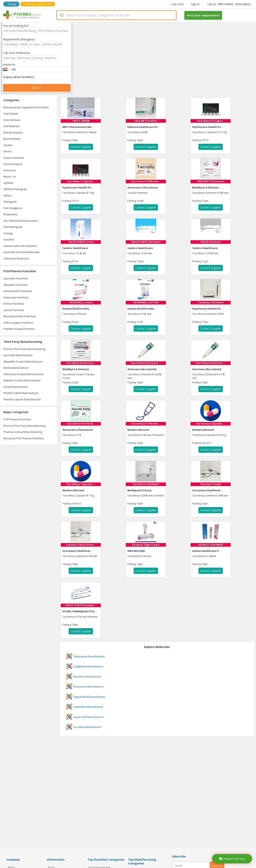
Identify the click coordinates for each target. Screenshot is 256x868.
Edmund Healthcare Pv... (144, 127)
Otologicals (10, 202)
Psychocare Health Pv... (208, 127)
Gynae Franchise (14, 310)
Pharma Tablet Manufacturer (21, 393)
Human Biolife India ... (77, 309)
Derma (7, 151)
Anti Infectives (12, 120)
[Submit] (61, 15)
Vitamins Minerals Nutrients (20, 246)
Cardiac (8, 145)
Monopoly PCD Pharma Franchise (24, 438)
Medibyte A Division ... (207, 187)
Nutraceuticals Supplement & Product (26, 107)
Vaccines (9, 239)
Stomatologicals (13, 227)
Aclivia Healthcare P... (207, 551)
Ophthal (8, 183)
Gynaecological (13, 164)
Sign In (195, 4)
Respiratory (10, 214)
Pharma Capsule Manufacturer (22, 399)
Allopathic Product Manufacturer (23, 362)
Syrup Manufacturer (16, 387)
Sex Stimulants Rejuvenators (21, 221)
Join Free (177, 4)
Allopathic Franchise (15, 285)
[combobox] (116, 15)
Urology (8, 233)
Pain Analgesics (13, 208)
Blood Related (12, 139)
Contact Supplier (81, 147)
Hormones (10, 170)
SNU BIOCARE (136, 551)
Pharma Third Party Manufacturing (24, 349)
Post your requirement (203, 15)
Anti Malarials (12, 126)
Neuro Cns (10, 176)
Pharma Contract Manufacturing (23, 432)
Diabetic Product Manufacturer (22, 380)
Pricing (12, 4)
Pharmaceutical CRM (38, 4)
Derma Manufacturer (16, 368)
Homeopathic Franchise (18, 291)
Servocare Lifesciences (143, 187)
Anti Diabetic (11, 114)
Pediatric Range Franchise (19, 329)
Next (37, 88)
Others (8, 195)
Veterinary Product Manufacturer (23, 374)
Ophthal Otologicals (15, 189)
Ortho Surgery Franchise (18, 323)
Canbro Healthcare (75, 248)
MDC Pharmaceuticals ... (78, 127)
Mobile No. (9, 65)
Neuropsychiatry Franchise (20, 316)
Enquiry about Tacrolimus (37, 77)
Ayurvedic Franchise (16, 278)
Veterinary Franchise (16, 297)
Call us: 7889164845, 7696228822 (229, 4)
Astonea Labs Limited (142, 369)
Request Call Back (232, 859)
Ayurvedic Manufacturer (18, 355)
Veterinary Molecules (16, 258)
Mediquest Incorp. (140, 490)
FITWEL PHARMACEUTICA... (80, 611)
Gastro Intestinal (13, 158)
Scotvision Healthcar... (207, 490)
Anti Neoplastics (13, 133)
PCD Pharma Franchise (17, 419)
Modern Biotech (138, 430)
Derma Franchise (14, 304)
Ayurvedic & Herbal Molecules (21, 252)
